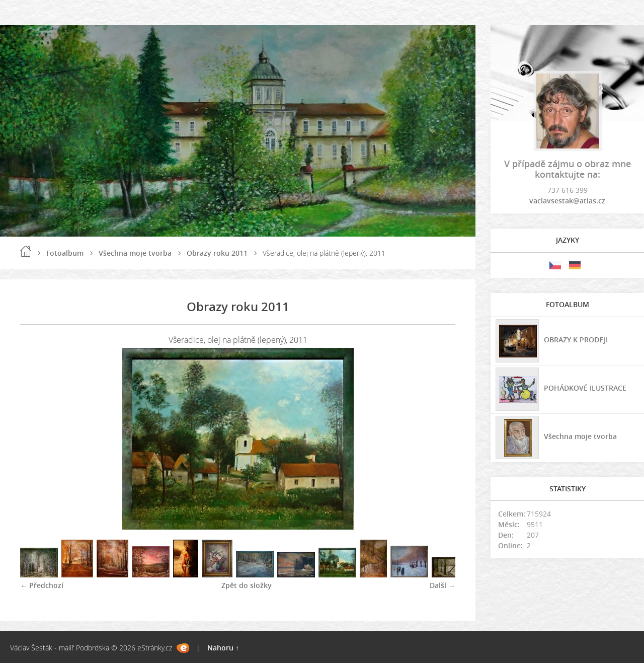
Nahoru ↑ (223, 648)
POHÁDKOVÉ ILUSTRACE (585, 388)
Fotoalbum (65, 253)
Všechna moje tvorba (135, 253)
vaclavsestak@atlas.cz (567, 201)
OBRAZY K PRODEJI (576, 340)
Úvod (26, 251)
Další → (442, 585)
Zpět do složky (247, 585)
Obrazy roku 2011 (217, 253)
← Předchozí (42, 585)
